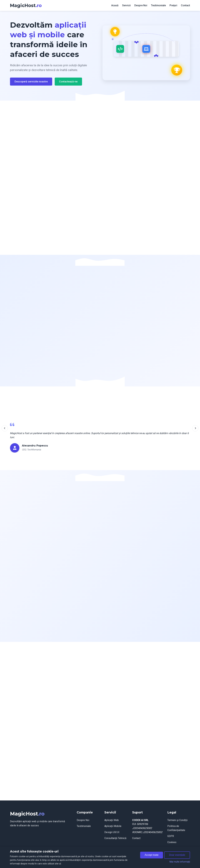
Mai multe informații (180, 862)
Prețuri (173, 5)
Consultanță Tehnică (115, 838)
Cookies (172, 842)
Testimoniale (158, 5)
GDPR (171, 836)
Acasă (115, 5)
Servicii (126, 5)
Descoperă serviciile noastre (31, 82)
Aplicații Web (112, 820)
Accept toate (151, 855)
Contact (185, 5)
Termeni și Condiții (177, 820)
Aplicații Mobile (113, 826)
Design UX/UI (112, 832)
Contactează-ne (68, 82)
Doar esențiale (177, 855)
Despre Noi (141, 5)
